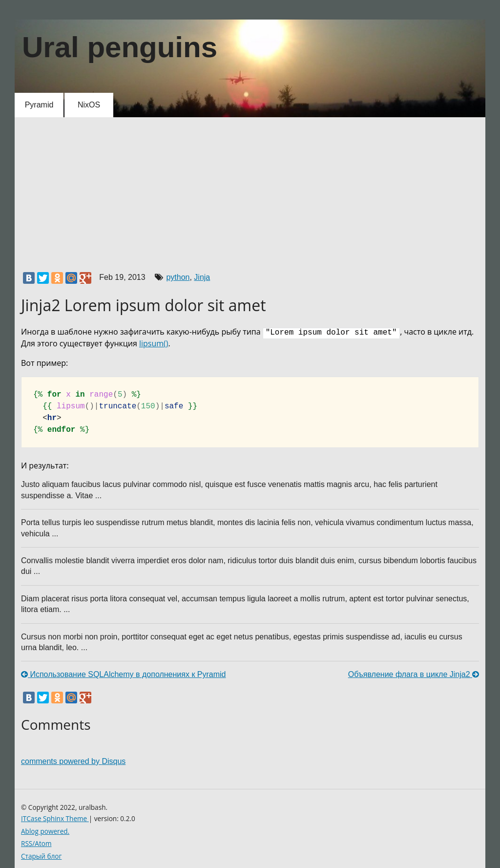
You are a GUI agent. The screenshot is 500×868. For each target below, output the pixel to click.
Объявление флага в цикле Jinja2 (414, 674)
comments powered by (73, 761)
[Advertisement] (250, 191)
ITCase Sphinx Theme (55, 818)
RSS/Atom (36, 843)
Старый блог (41, 856)
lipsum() (154, 343)
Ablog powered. (45, 831)
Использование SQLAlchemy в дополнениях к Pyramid (124, 674)
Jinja (202, 277)
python (178, 277)
